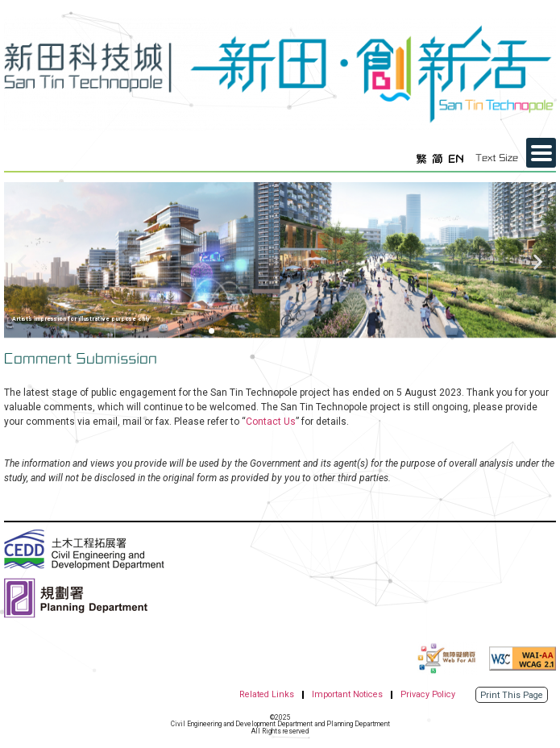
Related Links (267, 694)
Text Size (497, 158)
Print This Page (512, 695)
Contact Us (271, 422)
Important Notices (347, 694)
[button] (22, 262)
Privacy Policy (428, 694)
